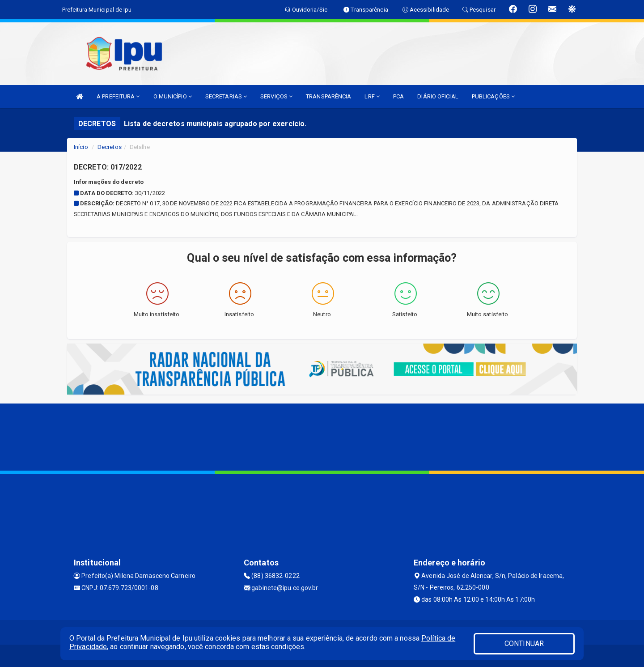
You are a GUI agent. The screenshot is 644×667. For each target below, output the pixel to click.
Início (81, 147)
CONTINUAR (524, 644)
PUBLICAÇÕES (493, 96)
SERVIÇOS (276, 96)
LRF (372, 96)
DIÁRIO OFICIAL (438, 96)
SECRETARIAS (226, 96)
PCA (398, 96)
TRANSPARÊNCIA (328, 96)
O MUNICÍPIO (173, 96)
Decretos (110, 147)
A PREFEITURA (118, 96)
